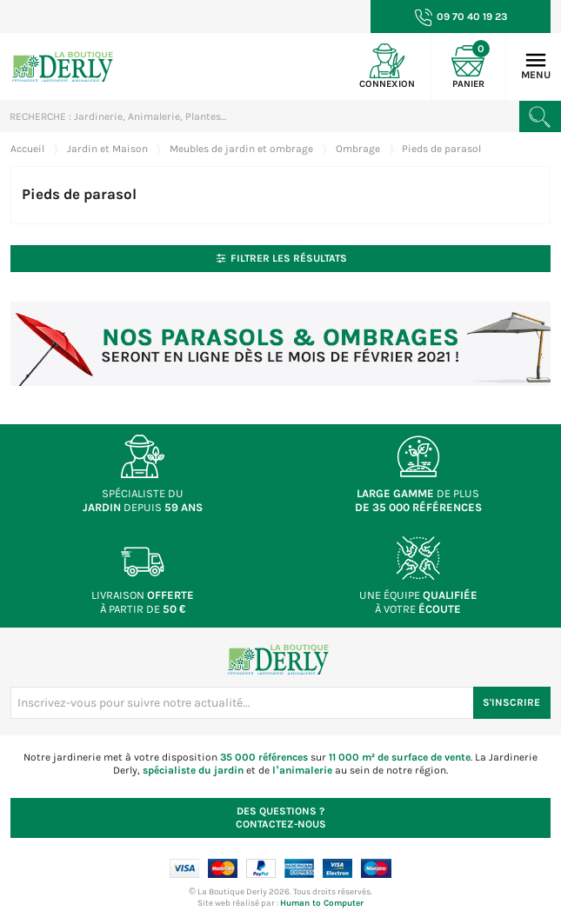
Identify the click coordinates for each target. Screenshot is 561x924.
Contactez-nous (281, 818)
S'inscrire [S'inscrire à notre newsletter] (511, 702)
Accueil (27, 149)
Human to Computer (322, 903)
